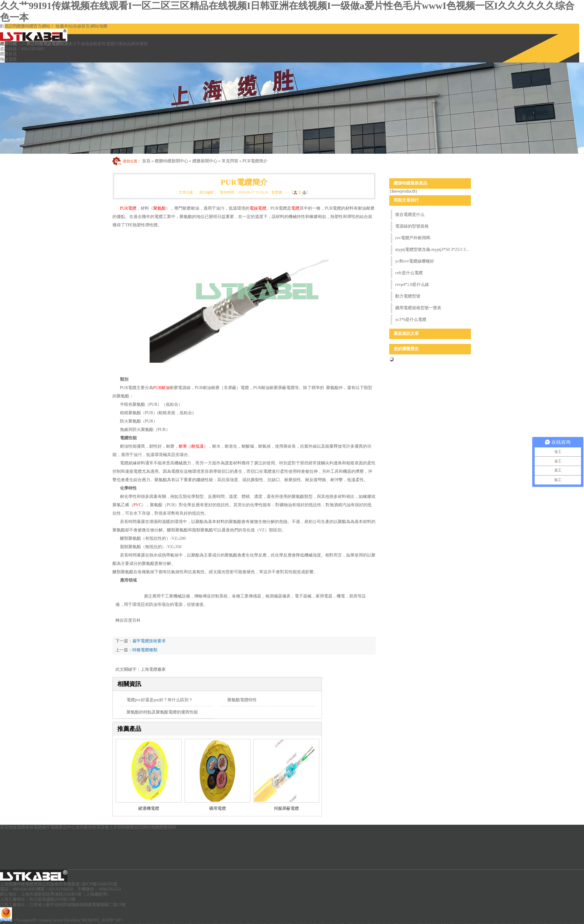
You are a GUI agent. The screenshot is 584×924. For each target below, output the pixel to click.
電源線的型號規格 (412, 226)
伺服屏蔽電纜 (286, 808)
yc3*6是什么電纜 (411, 320)
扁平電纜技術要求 (149, 641)
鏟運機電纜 (149, 808)
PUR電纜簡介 (255, 161)
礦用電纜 (218, 808)
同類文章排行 (406, 200)
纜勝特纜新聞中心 (171, 161)
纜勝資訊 (134, 827)
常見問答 (230, 161)
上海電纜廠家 (153, 669)
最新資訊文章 (406, 334)
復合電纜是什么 (410, 215)
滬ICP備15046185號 (99, 884)
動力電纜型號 (408, 296)
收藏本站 (64, 26)
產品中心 (67, 827)
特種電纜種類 (145, 650)
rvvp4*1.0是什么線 (412, 285)
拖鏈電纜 (8, 59)
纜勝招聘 (168, 827)
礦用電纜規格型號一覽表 (418, 308)
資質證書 (101, 827)
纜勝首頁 (8, 54)
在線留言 (81, 26)
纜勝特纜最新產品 (410, 183)
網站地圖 (99, 26)
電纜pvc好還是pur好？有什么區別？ (160, 700)
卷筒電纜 (34, 827)
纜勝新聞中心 (205, 161)
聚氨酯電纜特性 (242, 700)
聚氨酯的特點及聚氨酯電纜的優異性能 (162, 712)
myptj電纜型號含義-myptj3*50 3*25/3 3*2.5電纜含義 (433, 250)
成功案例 (84, 827)
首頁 (146, 161)
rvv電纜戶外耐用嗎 (413, 238)
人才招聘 (117, 827)
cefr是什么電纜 (409, 273)
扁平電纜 (50, 827)
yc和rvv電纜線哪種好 (415, 261)
